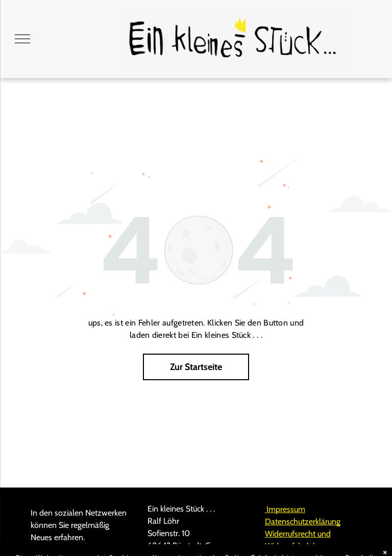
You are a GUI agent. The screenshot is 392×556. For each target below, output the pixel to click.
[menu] (22, 39)
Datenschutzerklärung (303, 522)
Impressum (285, 509)
